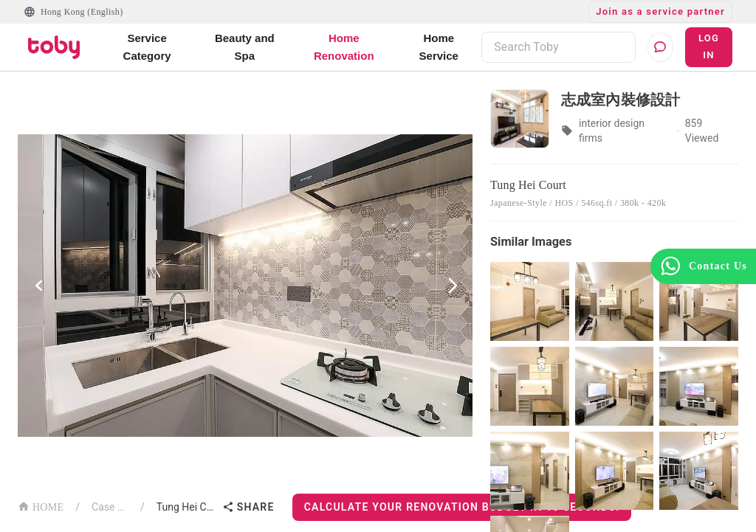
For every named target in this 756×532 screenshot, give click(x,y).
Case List (110, 507)
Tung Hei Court (186, 507)
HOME (41, 506)
